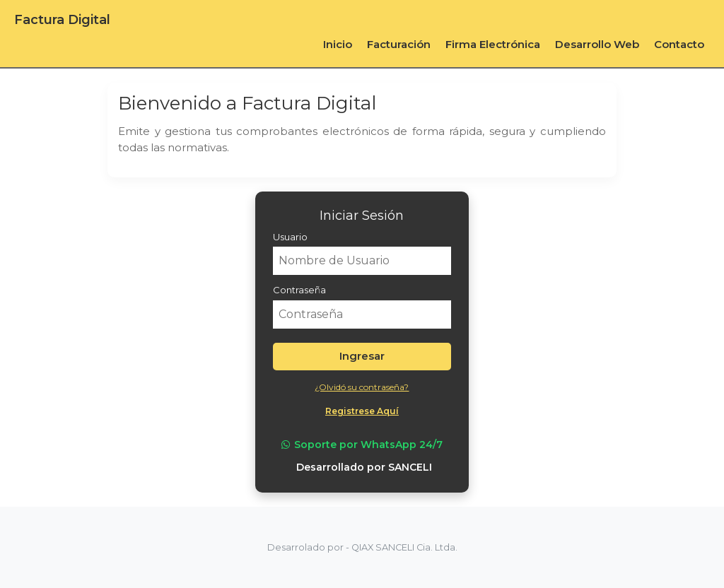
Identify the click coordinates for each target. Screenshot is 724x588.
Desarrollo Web (597, 44)
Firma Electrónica (493, 44)
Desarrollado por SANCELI (364, 467)
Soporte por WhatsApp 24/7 (362, 445)
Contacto (679, 44)
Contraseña (299, 290)
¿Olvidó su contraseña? (362, 387)
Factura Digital (62, 20)
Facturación (399, 44)
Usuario (290, 237)
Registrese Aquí (362, 411)
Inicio (338, 44)
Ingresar (362, 356)
